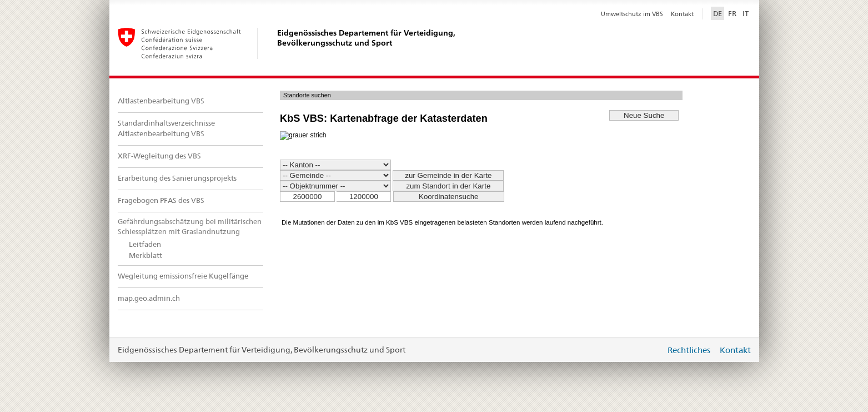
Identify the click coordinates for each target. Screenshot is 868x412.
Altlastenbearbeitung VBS (161, 101)
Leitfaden (145, 244)
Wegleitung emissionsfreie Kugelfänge (183, 276)
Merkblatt (145, 255)
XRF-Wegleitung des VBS (159, 156)
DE (718, 13)
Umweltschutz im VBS (632, 14)
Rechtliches (689, 350)
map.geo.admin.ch (149, 298)
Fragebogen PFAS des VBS (161, 200)
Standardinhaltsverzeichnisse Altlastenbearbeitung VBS (166, 128)
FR (732, 13)
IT (746, 13)
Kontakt (682, 14)
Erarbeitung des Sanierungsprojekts (177, 178)
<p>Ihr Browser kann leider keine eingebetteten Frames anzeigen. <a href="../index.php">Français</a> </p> (515, 163)
